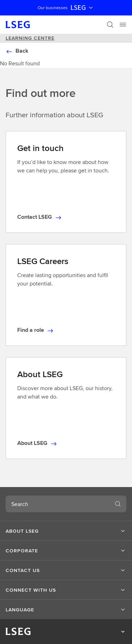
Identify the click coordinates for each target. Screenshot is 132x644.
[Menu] (123, 25)
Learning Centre (30, 38)
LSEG (82, 8)
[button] (66, 531)
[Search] (110, 25)
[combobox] (58, 504)
